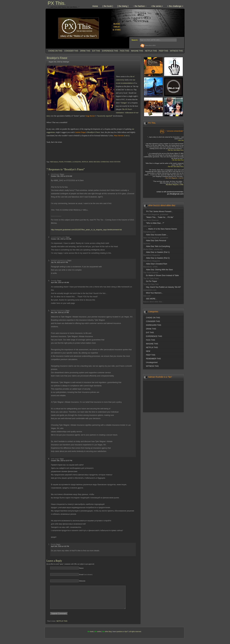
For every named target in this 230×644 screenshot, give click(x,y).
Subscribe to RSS (150, 45)
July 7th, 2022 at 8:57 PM (59, 262)
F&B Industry (54, 162)
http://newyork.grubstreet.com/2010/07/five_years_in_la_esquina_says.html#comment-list (86, 230)
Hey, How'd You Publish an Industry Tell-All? (163, 287)
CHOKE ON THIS (55, 51)
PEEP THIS (164, 51)
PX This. (57, 3)
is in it (126, 136)
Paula (53, 545)
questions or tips (122, 636)
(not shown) (86, 574)
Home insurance (58, 311)
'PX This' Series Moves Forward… (160, 211)
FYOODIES (68, 162)
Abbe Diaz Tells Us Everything (158, 246)
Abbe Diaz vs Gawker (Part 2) (158, 258)
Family (54, 281)
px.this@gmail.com (175, 194)
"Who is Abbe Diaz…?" (155, 223)
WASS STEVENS (115, 162)
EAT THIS (96, 51)
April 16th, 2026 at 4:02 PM (60, 546)
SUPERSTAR (105, 162)
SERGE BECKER (94, 162)
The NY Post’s (127, 109)
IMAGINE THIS (137, 51)
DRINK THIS (85, 51)
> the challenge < (175, 6)
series (99, 636)
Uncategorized (152, 362)
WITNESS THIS (176, 51)
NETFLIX (85, 162)
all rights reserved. (135, 636)
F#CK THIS (125, 51)
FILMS (61, 162)
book (92, 636)
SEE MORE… (152, 299)
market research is (59, 261)
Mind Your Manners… (155, 293)
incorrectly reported (105, 116)
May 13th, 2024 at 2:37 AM (60, 313)
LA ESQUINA (77, 162)
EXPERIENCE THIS (110, 51)
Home (95, 6)
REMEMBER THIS (153, 359)
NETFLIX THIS (151, 51)
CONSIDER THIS (71, 51)
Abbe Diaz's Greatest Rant (157, 264)
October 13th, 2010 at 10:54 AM (62, 176)
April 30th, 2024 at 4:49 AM (60, 283)
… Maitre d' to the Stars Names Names (161, 229)
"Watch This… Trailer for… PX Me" (160, 217)
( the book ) (108, 6)
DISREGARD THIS (154, 325)
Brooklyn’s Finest (57, 58)
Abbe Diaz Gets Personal (156, 241)
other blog (108, 636)
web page (55, 459)
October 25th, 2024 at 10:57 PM (62, 461)
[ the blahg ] (123, 6)
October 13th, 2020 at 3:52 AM (61, 239)
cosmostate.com (58, 237)
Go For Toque (151, 281)
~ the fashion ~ (140, 6)
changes (124, 103)
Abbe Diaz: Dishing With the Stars (159, 270)
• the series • (157, 6)
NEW (148, 351)
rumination (120, 113)
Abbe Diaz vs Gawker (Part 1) (158, 252)
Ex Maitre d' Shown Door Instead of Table (162, 275)
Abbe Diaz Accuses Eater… (157, 235)
